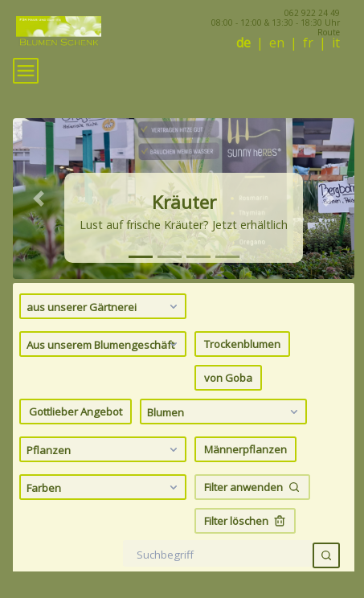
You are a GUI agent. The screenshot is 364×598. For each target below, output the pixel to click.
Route (329, 32)
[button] (39, 199)
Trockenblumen (242, 344)
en (277, 43)
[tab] (141, 257)
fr (308, 43)
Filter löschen (245, 521)
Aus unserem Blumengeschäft (104, 344)
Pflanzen (104, 449)
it (336, 43)
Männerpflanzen (245, 449)
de (243, 43)
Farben (104, 487)
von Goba (228, 378)
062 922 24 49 (312, 13)
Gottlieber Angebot (76, 412)
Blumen (225, 412)
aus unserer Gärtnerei (104, 306)
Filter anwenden (252, 487)
